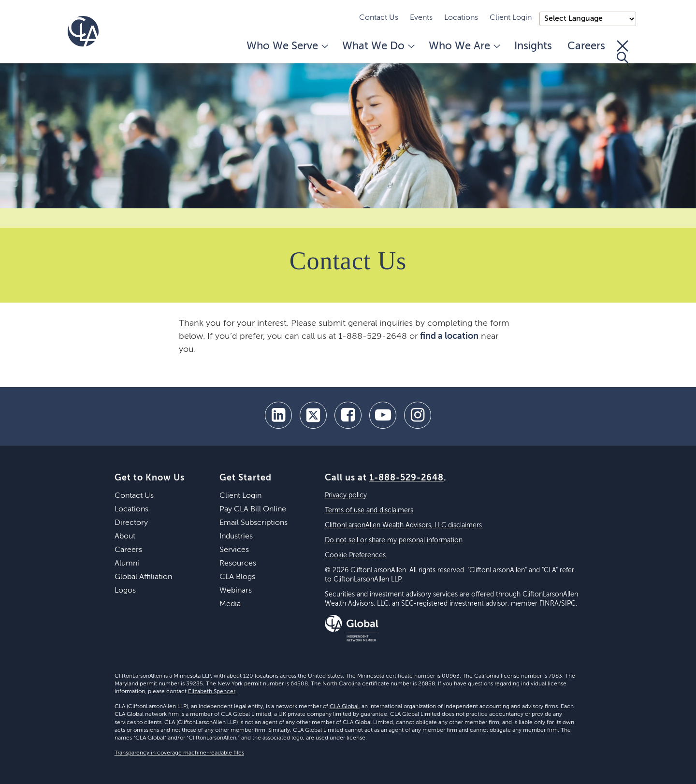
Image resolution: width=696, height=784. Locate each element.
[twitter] (313, 415)
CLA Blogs (237, 577)
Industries (236, 537)
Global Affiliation (143, 577)
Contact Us (379, 18)
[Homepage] (83, 31)
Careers (586, 46)
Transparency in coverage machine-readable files (179, 753)
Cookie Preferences (355, 555)
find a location (449, 336)
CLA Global (344, 707)
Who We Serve (287, 46)
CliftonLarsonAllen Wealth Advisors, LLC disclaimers (403, 525)
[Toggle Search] (623, 52)
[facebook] (348, 415)
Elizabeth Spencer (212, 692)
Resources (238, 564)
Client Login (511, 18)
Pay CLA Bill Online (253, 509)
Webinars (236, 591)
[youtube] (383, 415)
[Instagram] (418, 415)
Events (421, 18)
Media (230, 604)
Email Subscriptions (254, 523)
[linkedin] (278, 415)
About (125, 537)
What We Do (378, 46)
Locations (461, 18)
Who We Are (464, 46)
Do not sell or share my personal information (394, 540)
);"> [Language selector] (588, 19)
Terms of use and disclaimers (369, 510)
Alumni (127, 564)
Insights (533, 46)
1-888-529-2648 (406, 478)
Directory (131, 523)
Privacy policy (346, 495)
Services (234, 550)
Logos (125, 591)
